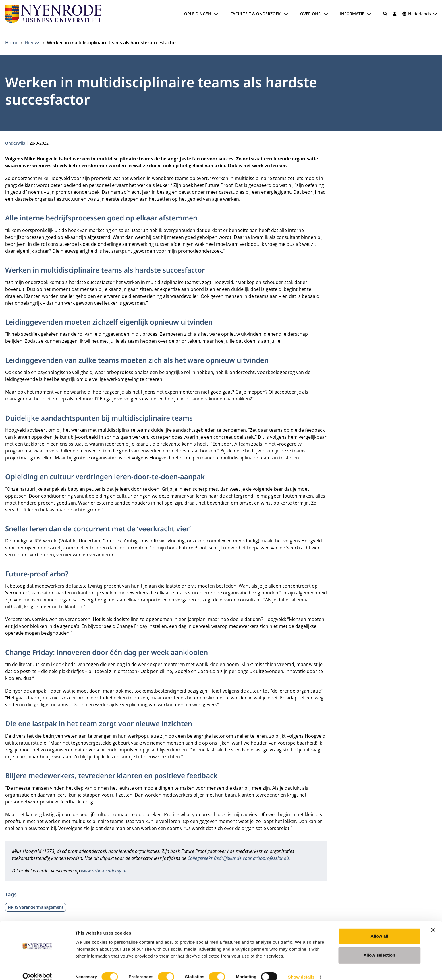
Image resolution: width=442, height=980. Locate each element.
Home (12, 43)
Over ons (310, 14)
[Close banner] (433, 922)
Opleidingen (198, 14)
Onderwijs (16, 143)
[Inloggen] (395, 14)
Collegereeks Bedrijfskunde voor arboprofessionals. (239, 858)
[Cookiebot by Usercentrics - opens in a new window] (37, 969)
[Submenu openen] (216, 14)
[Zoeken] (385, 14)
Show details (301, 969)
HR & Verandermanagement (36, 907)
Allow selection (380, 947)
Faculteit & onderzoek (256, 14)
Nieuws (33, 43)
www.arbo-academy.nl (104, 871)
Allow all (379, 928)
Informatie (352, 14)
